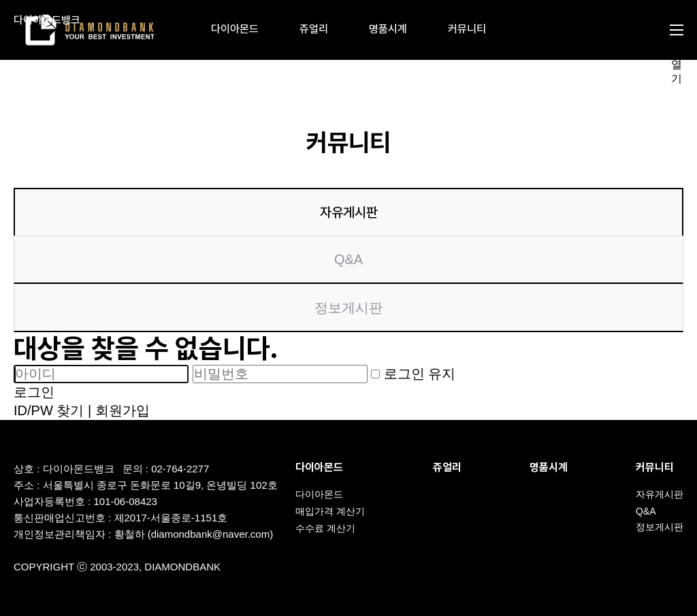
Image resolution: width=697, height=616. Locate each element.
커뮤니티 (467, 29)
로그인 (34, 392)
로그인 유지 (413, 374)
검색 (628, 30)
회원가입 (123, 410)
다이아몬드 (235, 29)
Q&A (348, 259)
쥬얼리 (314, 29)
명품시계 (388, 29)
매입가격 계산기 (330, 511)
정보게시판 (348, 308)
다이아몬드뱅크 (47, 20)
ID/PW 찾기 (49, 410)
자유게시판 (349, 212)
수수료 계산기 (325, 528)
